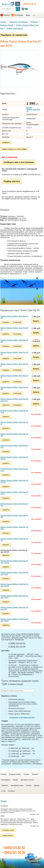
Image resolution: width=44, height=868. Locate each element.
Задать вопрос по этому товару (14, 149)
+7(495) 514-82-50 (14, 848)
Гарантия (5, 785)
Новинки (7, 15)
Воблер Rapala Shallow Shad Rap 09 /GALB (14, 458)
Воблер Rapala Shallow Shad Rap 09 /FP (14, 317)
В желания (17, 322)
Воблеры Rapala (7, 25)
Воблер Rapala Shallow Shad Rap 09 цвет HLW (14, 573)
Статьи (29, 785)
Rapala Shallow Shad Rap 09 (33, 109)
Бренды (37, 785)
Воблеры (34, 22)
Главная (3, 774)
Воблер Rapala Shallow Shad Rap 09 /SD (14, 516)
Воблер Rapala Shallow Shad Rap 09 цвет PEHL (14, 597)
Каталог (3, 22)
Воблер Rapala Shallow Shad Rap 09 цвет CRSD (14, 562)
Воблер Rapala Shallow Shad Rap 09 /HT (14, 353)
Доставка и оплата (27, 780)
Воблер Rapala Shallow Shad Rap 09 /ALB (14, 412)
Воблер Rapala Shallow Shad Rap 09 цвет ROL (14, 400)
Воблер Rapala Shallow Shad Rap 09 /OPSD (14, 481)
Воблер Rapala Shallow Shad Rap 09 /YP (14, 540)
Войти (28, 15)
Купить (36, 321)
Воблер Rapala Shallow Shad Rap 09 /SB (14, 388)
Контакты (12, 791)
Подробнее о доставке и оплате (22, 717)
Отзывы (26, 774)
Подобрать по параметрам (14, 35)
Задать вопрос (8, 835)
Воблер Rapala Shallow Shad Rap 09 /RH (14, 505)
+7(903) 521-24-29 (14, 852)
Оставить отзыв (8, 830)
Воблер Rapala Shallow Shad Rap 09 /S (14, 377)
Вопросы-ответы (15, 774)
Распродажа (19, 15)
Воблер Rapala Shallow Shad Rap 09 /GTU (14, 470)
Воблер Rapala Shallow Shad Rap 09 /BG (14, 435)
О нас (3, 791)
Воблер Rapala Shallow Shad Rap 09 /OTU (14, 493)
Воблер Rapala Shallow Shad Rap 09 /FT (14, 329)
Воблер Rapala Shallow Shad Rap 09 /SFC (14, 528)
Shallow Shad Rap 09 (15, 28)
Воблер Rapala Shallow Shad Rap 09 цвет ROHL (14, 620)
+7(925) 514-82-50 (29, 4)
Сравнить (6, 142)
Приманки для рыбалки (19, 22)
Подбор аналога (12, 181)
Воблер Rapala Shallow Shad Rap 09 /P (14, 365)
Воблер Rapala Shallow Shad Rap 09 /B (14, 423)
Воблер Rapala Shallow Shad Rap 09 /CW (14, 446)
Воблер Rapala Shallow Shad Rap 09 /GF (14, 341)
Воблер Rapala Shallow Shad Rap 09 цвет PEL (14, 608)
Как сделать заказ (17, 785)
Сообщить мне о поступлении (19, 162)
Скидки (15, 780)
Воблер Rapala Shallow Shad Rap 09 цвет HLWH (14, 585)
